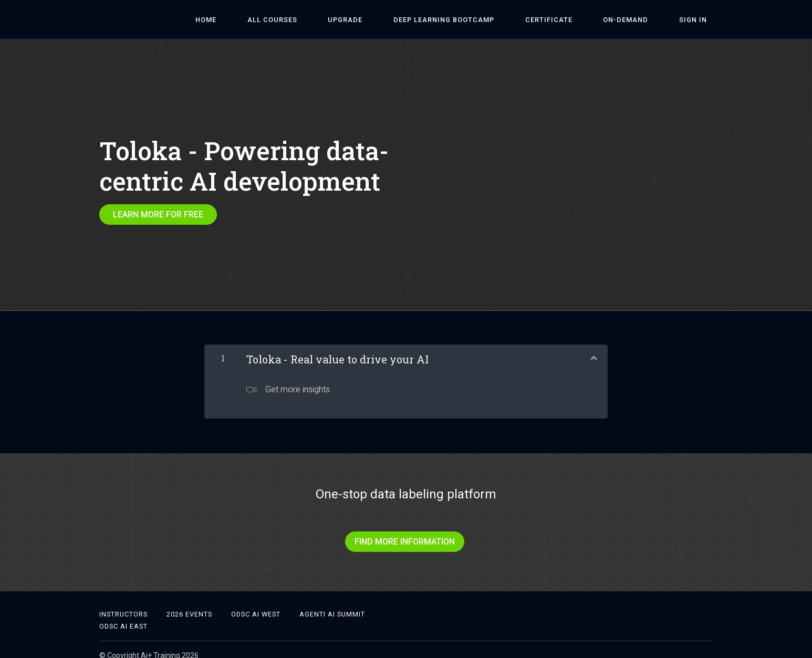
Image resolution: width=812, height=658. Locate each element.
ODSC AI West (256, 603)
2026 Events (189, 603)
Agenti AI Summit (332, 603)
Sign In (699, 20)
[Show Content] (593, 351)
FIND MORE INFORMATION (402, 536)
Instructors (123, 603)
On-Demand (643, 20)
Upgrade (399, 20)
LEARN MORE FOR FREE (158, 215)
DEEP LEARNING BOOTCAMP (485, 20)
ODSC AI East (123, 615)
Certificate (578, 20)
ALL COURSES (337, 20)
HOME (283, 20)
